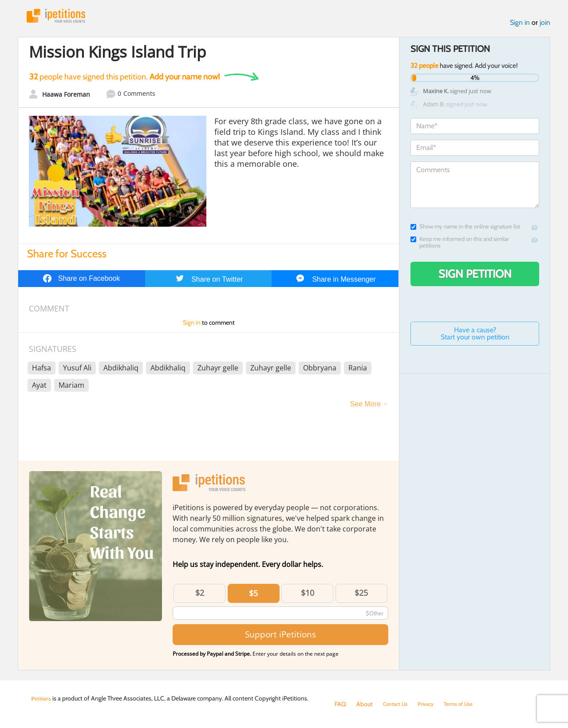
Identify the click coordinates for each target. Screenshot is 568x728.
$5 (253, 596)
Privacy (432, 704)
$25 (361, 596)
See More (365, 407)
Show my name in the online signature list (465, 230)
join (545, 26)
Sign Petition (475, 277)
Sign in (520, 26)
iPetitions (63, 18)
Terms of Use (469, 704)
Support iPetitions (280, 638)
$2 (200, 596)
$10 (308, 596)
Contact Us (398, 704)
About (365, 704)
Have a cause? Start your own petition (475, 337)
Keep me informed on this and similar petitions (460, 246)
